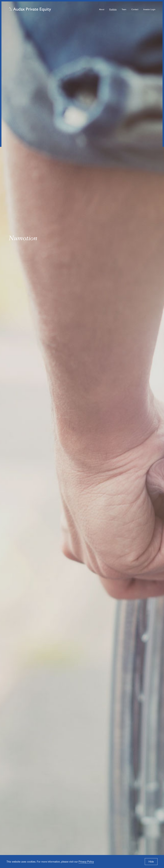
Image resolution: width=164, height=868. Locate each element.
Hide (151, 861)
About (102, 9)
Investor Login (149, 9)
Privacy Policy (86, 861)
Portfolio (113, 9)
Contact (135, 9)
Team (124, 9)
